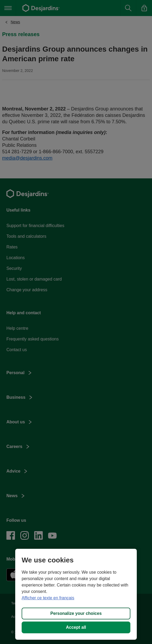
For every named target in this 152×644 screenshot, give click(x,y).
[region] (76, 594)
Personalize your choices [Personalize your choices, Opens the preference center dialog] (76, 613)
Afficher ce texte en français (48, 598)
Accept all (76, 627)
